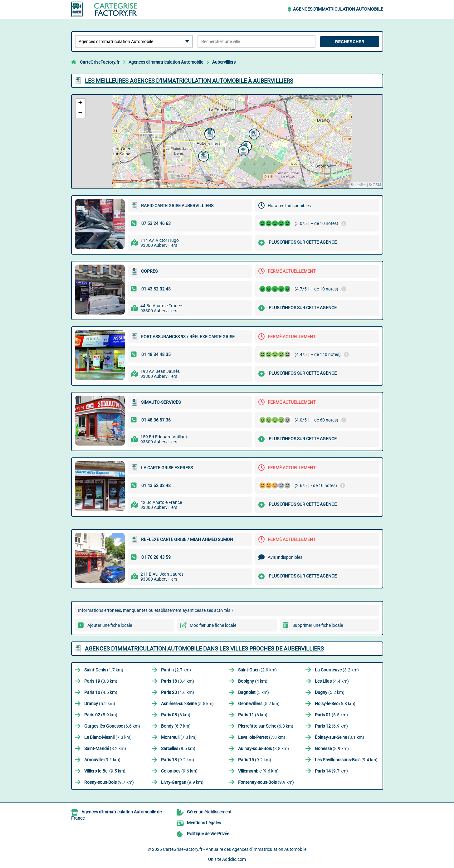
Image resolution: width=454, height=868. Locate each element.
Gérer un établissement (209, 812)
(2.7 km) (176, 670)
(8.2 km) (105, 749)
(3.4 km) (178, 681)
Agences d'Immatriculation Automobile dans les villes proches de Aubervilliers (204, 649)
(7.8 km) (262, 737)
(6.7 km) (176, 726)
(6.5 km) (331, 715)
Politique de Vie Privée (208, 834)
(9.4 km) (346, 760)
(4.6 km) (101, 692)
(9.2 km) (178, 760)
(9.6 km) (179, 771)
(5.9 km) (101, 715)
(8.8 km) (264, 749)
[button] (203, 155)
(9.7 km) (331, 771)
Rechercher (350, 42)
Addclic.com (234, 859)
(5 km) (254, 692)
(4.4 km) (332, 681)
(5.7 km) (259, 704)
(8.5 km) (178, 749)
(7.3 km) (108, 737)
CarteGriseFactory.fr (100, 62)
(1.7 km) (104, 670)
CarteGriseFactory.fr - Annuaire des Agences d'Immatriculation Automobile (235, 849)
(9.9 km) (182, 782)
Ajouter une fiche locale (110, 625)
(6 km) (176, 715)
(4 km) (253, 681)
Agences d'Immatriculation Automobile (338, 9)
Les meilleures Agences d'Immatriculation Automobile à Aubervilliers (189, 81)
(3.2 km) (337, 670)
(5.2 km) (330, 692)
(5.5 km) (187, 704)
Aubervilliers (224, 62)
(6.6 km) (112, 726)
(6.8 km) (266, 726)
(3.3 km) (101, 681)
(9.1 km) (102, 760)
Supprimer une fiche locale (318, 625)
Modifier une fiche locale (213, 625)
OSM (377, 185)
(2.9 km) (257, 670)
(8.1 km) (339, 737)
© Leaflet (358, 185)
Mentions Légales (204, 823)
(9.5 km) (105, 771)
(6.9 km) (331, 726)
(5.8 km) (335, 704)
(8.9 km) (332, 749)
